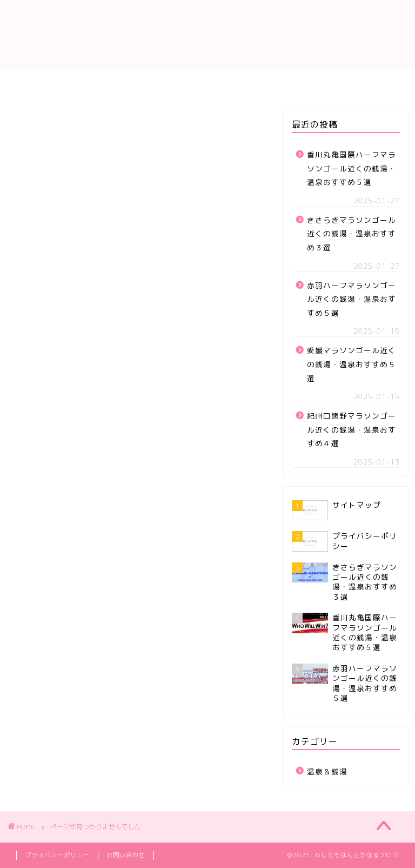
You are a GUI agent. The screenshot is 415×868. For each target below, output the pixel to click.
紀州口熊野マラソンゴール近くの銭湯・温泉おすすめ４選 (352, 429)
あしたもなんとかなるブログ (207, 34)
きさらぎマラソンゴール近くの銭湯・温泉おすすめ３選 (352, 234)
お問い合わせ (126, 855)
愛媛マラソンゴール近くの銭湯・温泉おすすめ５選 (352, 364)
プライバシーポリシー (57, 855)
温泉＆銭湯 (66, 614)
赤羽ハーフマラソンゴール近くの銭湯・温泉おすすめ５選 (352, 299)
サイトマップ (207, 82)
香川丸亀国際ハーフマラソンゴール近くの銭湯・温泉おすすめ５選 (352, 168)
